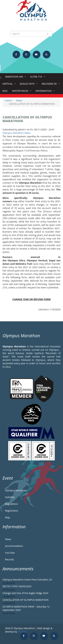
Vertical (8, 85)
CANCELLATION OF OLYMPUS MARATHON (26, 600)
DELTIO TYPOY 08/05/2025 (17, 586)
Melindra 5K (50, 85)
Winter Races (21, 92)
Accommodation (14, 546)
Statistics (10, 497)
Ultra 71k (37, 78)
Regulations (11, 504)
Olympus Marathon (16, 490)
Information (44, 92)
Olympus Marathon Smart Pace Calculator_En (27, 580)
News (19, 100)
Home (0, 78)
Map (7, 517)
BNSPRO (22, 632)
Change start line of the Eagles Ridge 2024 (25, 593)
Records (9, 559)
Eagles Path (28, 85)
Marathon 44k (15, 78)
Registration (12, 511)
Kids (5, 91)
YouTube (10, 553)
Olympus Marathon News (16, 133)
